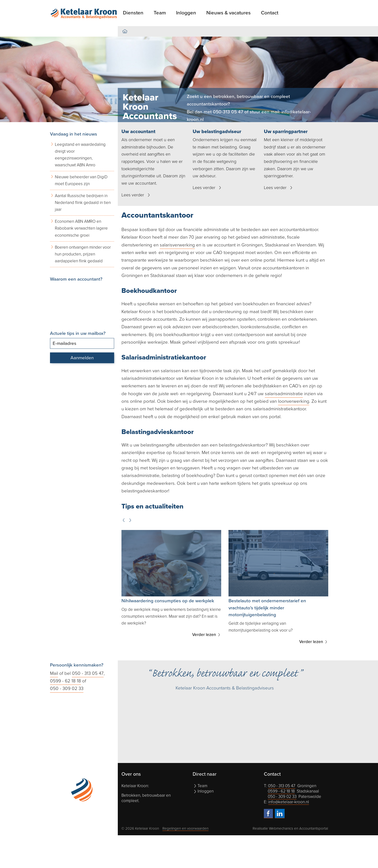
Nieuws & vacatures (229, 13)
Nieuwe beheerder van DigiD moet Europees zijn (81, 180)
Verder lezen (205, 635)
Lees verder (133, 195)
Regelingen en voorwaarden (185, 828)
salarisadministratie (284, 394)
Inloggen (186, 13)
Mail (54, 673)
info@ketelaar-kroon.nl (289, 802)
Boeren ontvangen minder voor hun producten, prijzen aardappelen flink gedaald (83, 254)
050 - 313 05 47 (88, 673)
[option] (189, 79)
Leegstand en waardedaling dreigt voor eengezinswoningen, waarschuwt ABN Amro (80, 155)
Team (160, 13)
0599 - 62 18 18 (65, 681)
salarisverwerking (177, 245)
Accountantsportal (314, 828)
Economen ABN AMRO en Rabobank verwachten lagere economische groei (81, 228)
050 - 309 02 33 (67, 688)
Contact (270, 13)
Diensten (133, 13)
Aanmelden (82, 358)
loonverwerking (294, 401)
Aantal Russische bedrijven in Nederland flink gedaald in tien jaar (83, 203)
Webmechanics (281, 828)
